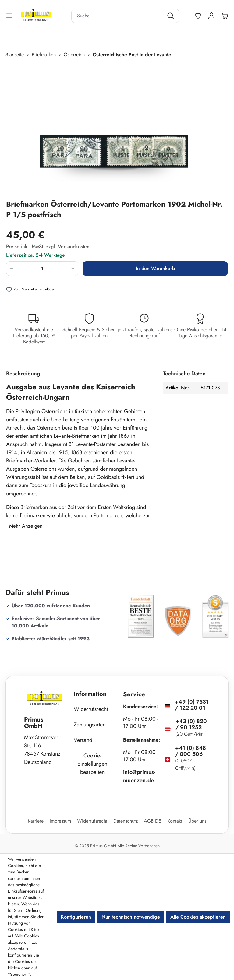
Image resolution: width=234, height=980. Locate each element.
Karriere (36, 821)
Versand (83, 740)
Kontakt (175, 821)
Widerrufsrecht (91, 709)
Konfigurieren (76, 917)
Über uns (197, 821)
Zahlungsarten (90, 725)
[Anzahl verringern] (11, 269)
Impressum (60, 821)
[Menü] (10, 16)
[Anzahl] (42, 269)
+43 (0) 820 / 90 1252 (191, 724)
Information (90, 694)
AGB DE (152, 821)
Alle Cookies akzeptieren (198, 917)
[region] (117, 129)
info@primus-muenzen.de (139, 776)
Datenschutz (126, 821)
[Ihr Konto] (211, 16)
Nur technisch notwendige (131, 917)
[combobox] (118, 16)
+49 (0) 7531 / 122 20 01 (192, 705)
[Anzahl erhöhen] (73, 269)
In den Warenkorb (155, 268)
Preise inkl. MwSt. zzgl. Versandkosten (48, 246)
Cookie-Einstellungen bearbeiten (92, 764)
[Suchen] (171, 16)
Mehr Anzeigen (26, 526)
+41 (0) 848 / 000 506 (191, 751)
